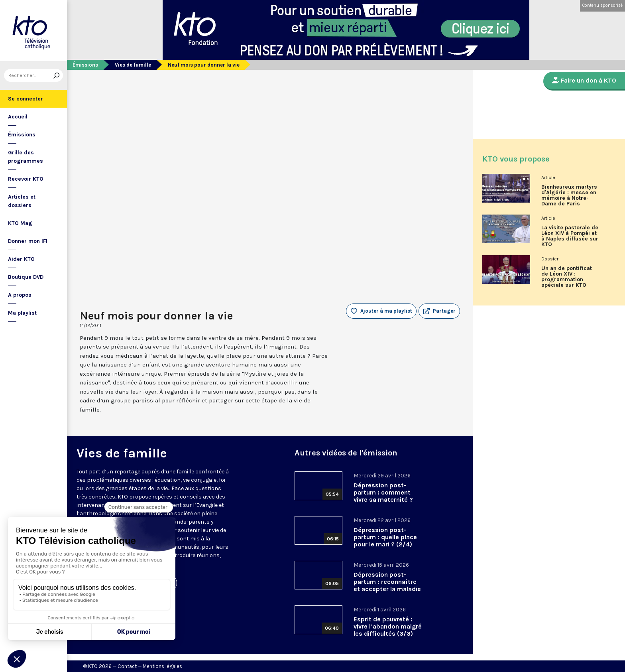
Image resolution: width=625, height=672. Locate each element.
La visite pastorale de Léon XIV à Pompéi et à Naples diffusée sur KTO (570, 236)
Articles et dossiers (22, 201)
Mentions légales (162, 666)
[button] (439, 311)
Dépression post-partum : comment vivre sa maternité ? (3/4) (383, 496)
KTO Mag (20, 223)
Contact (127, 666)
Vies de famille (133, 65)
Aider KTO (21, 259)
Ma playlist (22, 313)
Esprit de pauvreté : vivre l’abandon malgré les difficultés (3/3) (388, 626)
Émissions (22, 135)
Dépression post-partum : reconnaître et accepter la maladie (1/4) (387, 585)
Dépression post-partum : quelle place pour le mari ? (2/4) (385, 537)
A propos (20, 295)
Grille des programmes (26, 157)
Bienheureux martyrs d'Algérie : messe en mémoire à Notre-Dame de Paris (569, 195)
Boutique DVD (26, 277)
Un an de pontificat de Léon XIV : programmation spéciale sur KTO (567, 277)
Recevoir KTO (26, 179)
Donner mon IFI (28, 241)
